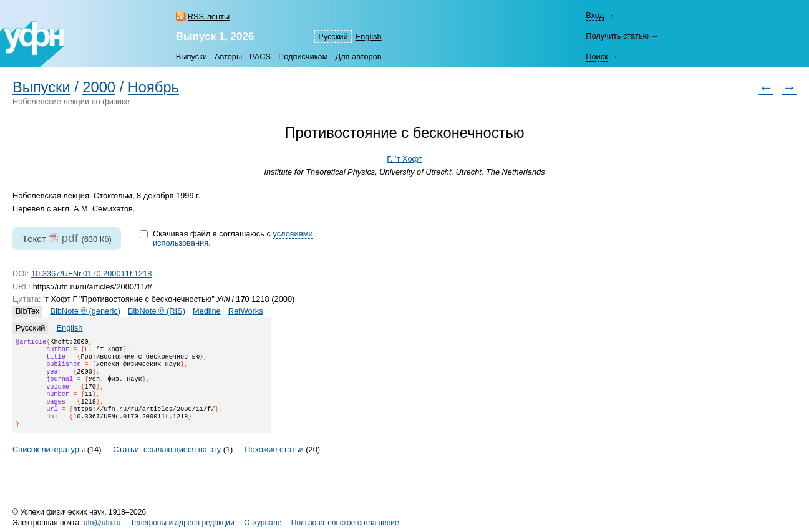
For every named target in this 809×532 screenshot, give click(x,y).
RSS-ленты (209, 17)
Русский (333, 36)
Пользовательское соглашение (345, 523)
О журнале (263, 523)
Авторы (228, 56)
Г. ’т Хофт (404, 159)
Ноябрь (153, 87)
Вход (595, 15)
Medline (207, 311)
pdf (70, 238)
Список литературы (49, 464)
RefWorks (246, 311)
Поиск (597, 56)
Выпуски (191, 56)
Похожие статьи (274, 464)
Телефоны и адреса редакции (182, 523)
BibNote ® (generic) (85, 311)
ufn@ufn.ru (102, 523)
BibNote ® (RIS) (157, 311)
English (369, 36)
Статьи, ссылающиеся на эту (167, 464)
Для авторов (358, 56)
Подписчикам (303, 56)
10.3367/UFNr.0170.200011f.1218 (92, 273)
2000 (99, 87)
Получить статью (617, 36)
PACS (260, 56)
